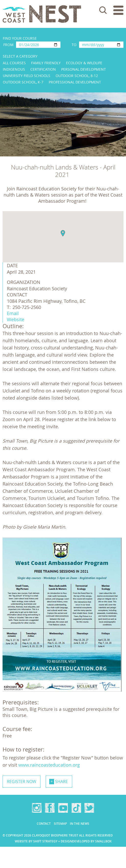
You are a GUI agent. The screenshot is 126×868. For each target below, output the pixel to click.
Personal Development (84, 69)
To (74, 45)
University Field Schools (27, 76)
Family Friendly (46, 63)
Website (16, 319)
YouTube (63, 808)
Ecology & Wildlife (84, 63)
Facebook (50, 808)
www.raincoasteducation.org (50, 765)
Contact (44, 824)
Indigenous (14, 69)
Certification (43, 69)
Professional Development (75, 82)
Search (103, 10)
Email (13, 313)
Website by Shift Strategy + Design (43, 841)
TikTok (76, 808)
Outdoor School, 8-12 (77, 76)
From (8, 45)
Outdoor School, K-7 (23, 82)
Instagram (37, 808)
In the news (80, 824)
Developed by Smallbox (92, 841)
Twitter (89, 808)
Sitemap (60, 824)
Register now (22, 781)
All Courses (14, 63)
